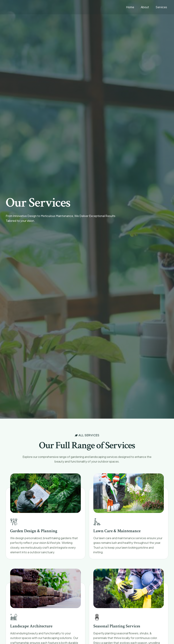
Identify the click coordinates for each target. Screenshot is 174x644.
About (146, 7)
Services (162, 7)
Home (132, 7)
